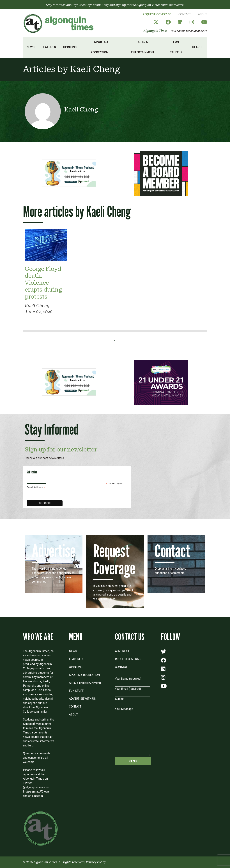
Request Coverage (157, 14)
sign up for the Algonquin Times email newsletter (149, 5)
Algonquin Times (155, 31)
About (203, 14)
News (31, 47)
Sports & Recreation (100, 47)
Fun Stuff (174, 47)
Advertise (122, 651)
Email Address (36, 487)
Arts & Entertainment (143, 47)
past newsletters (53, 458)
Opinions (70, 47)
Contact (185, 14)
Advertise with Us (82, 699)
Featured (76, 659)
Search (198, 47)
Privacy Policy (96, 862)
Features (49, 47)
